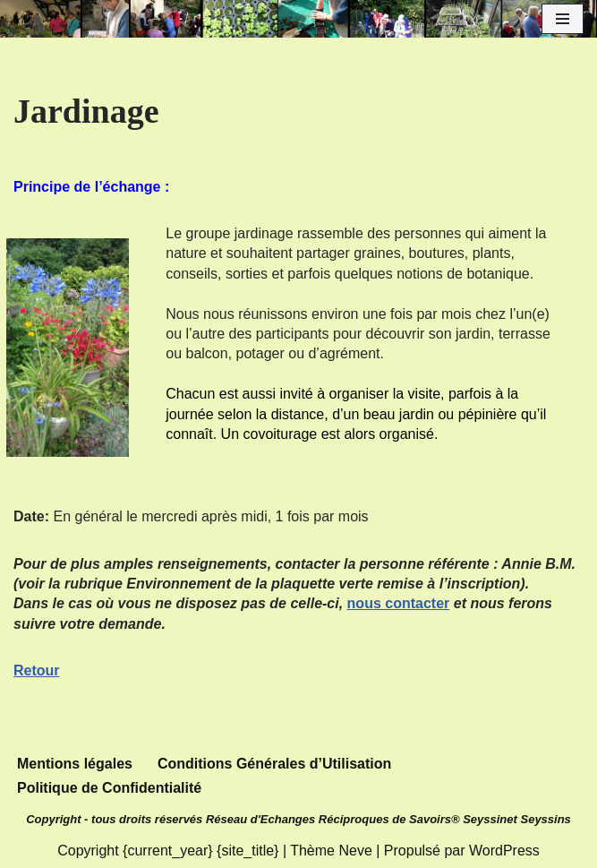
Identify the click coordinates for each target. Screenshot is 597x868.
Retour (37, 670)
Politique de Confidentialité (109, 788)
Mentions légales (75, 764)
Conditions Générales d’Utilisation (274, 764)
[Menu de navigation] (563, 19)
